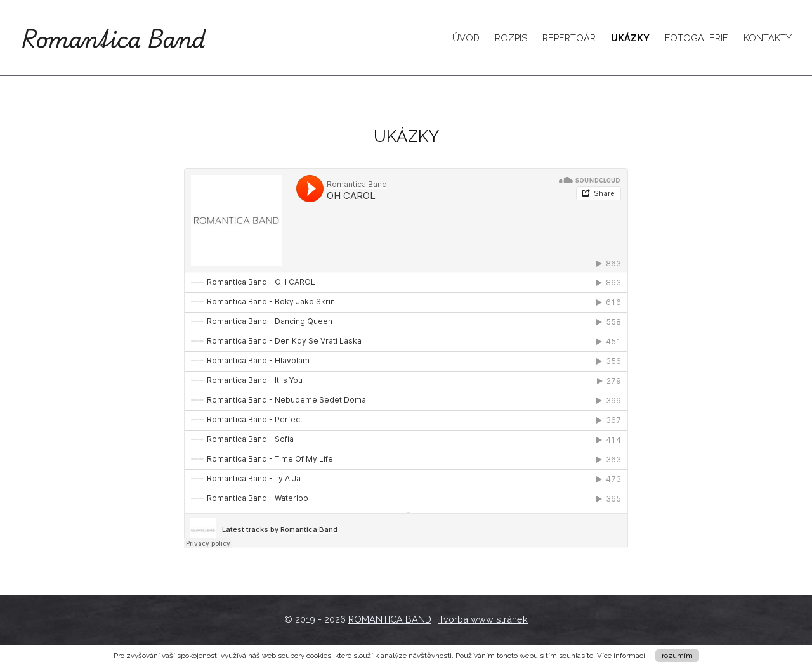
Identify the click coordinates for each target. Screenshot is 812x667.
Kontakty (768, 38)
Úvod (466, 38)
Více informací (621, 656)
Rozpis (511, 38)
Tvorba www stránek (483, 619)
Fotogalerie (697, 38)
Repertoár (569, 38)
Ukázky (630, 38)
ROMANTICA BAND (390, 619)
